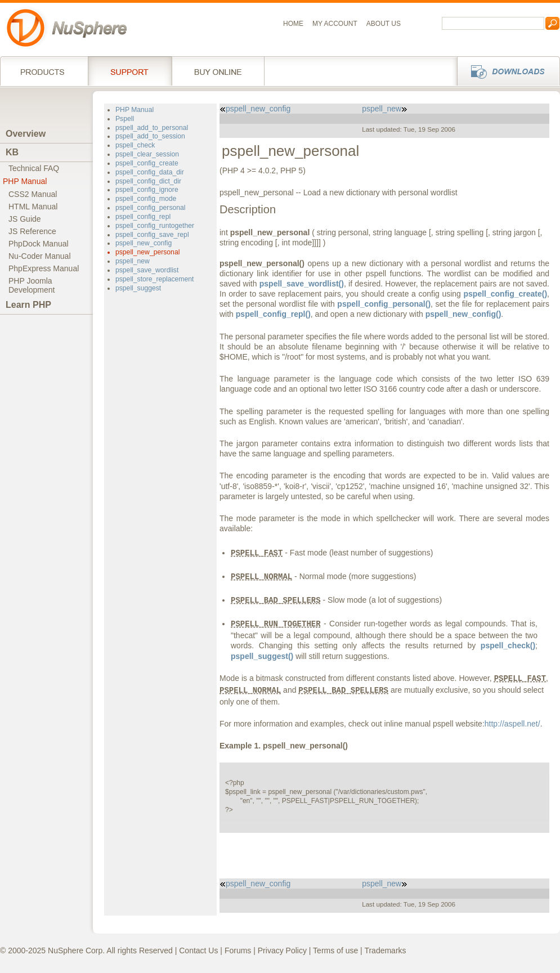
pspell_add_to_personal (152, 128)
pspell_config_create (147, 163)
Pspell (125, 119)
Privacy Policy (282, 950)
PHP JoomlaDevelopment (32, 285)
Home (293, 24)
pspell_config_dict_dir (148, 181)
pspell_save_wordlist (147, 270)
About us (384, 24)
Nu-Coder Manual (40, 256)
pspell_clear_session (147, 154)
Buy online (218, 71)
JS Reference (32, 231)
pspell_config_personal (151, 208)
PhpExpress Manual (44, 268)
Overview (26, 134)
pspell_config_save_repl (152, 235)
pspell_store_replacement (154, 279)
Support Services (130, 71)
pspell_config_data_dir (150, 172)
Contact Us (198, 950)
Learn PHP (28, 305)
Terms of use (335, 950)
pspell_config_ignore (147, 190)
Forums (238, 950)
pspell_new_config (144, 243)
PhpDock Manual (39, 244)
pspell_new (133, 261)
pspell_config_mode (146, 199)
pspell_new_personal (147, 252)
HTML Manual (33, 207)
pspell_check (135, 145)
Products (44, 71)
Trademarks (385, 950)
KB (12, 152)
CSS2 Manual (33, 194)
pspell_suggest (138, 288)
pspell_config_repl (143, 217)
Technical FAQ (34, 168)
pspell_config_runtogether (155, 226)
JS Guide (25, 219)
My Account (335, 24)
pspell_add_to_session (150, 136)
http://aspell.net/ (512, 724)
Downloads (505, 71)
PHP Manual (25, 181)
